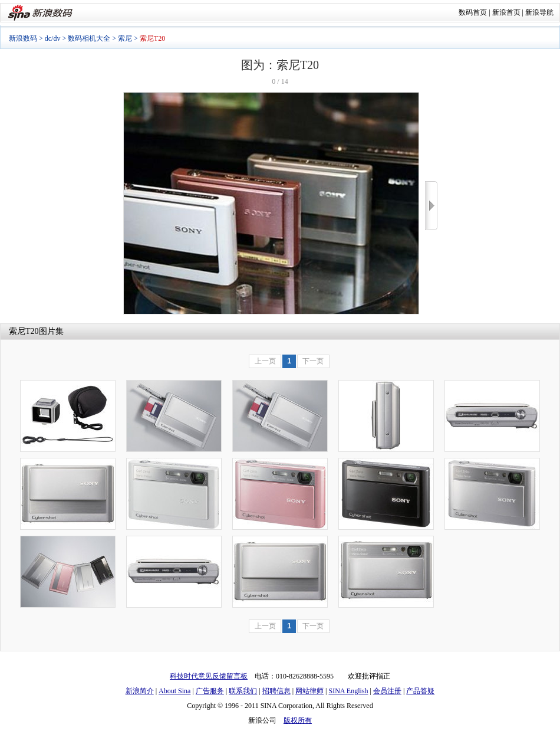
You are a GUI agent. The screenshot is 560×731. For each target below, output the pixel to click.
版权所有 (298, 720)
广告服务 (210, 691)
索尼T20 (24, 331)
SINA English (348, 691)
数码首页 (473, 12)
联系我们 (243, 691)
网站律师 (309, 691)
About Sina (174, 691)
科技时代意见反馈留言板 (209, 676)
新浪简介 (140, 691)
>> (431, 206)
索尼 (125, 38)
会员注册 (387, 691)
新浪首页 (506, 12)
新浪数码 (23, 38)
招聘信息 (276, 691)
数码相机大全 (89, 38)
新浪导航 (539, 12)
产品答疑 (420, 691)
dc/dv (53, 38)
